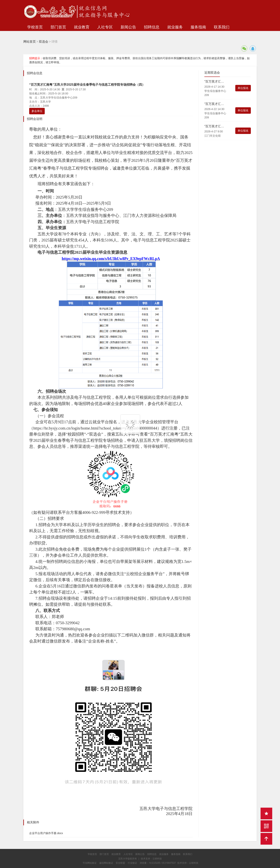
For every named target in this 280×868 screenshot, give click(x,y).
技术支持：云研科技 (188, 863)
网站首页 (30, 42)
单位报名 (243, 88)
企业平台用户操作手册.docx (46, 833)
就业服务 (175, 27)
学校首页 (35, 27)
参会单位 (37, 111)
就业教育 (82, 27)
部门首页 (58, 27)
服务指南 (198, 27)
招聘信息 (152, 27)
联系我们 (222, 27)
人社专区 (105, 27)
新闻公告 (128, 27)
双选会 (44, 42)
